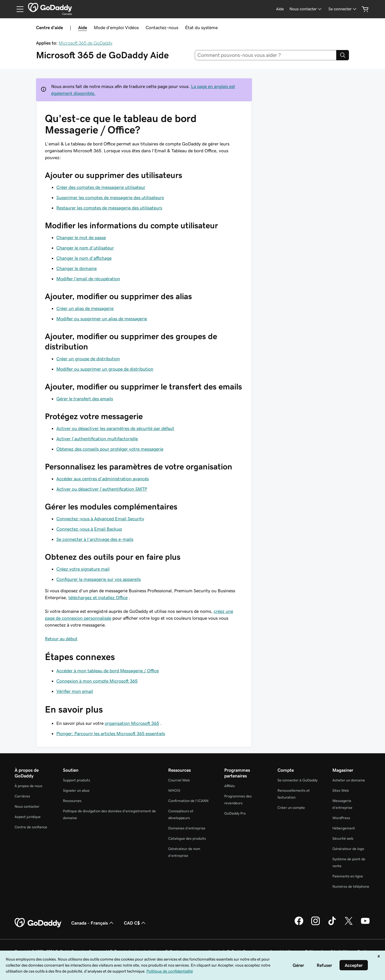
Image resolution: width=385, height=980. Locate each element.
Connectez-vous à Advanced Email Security (100, 519)
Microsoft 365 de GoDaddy (86, 43)
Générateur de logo (348, 849)
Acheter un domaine (349, 780)
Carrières (22, 796)
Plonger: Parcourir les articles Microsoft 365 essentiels (111, 733)
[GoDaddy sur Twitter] (349, 924)
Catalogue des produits (187, 838)
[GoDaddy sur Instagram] (315, 924)
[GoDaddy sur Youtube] (365, 924)
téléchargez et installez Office (98, 597)
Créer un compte (291, 808)
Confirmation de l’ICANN (188, 801)
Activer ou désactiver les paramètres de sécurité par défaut (115, 428)
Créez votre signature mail (83, 569)
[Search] (343, 55)
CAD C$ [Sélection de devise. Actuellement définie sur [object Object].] (135, 923)
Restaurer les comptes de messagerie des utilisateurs (109, 208)
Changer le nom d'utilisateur (85, 248)
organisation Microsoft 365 (132, 723)
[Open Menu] (18, 9)
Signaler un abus (76, 790)
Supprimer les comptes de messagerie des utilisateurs (110, 197)
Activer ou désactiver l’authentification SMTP (102, 489)
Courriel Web (179, 780)
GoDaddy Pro (235, 813)
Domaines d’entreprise (187, 828)
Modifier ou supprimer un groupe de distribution (105, 369)
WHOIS (174, 790)
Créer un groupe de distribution (88, 359)
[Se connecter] (343, 9)
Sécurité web (343, 838)
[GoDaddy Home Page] (38, 923)
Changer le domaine (77, 268)
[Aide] (280, 9)
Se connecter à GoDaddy (297, 780)
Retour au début (61, 639)
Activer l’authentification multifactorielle (97, 439)
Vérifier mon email (75, 691)
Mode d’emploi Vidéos (116, 27)
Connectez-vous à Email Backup (89, 529)
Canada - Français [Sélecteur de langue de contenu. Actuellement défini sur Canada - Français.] (93, 923)
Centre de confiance (31, 827)
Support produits (77, 780)
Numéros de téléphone (351, 886)
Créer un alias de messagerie (85, 308)
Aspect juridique (28, 817)
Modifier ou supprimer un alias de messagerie (102, 319)
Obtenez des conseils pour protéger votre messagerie (110, 449)
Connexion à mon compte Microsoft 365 (97, 681)
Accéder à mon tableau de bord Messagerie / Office (108, 671)
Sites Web (341, 790)
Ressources (72, 801)
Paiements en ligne (348, 876)
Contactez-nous (162, 27)
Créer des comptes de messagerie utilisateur (101, 187)
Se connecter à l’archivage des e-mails (95, 539)
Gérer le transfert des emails (85, 399)
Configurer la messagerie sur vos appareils (99, 579)
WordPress (341, 818)
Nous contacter (27, 806)
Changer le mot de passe (81, 237)
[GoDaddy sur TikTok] (332, 924)
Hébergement (344, 828)
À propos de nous (28, 786)
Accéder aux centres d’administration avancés (103, 479)
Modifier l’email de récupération (88, 279)
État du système (201, 27)
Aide (83, 27)
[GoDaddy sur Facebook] (299, 924)
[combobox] (266, 55)
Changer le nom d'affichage (84, 258)
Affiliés (230, 786)
